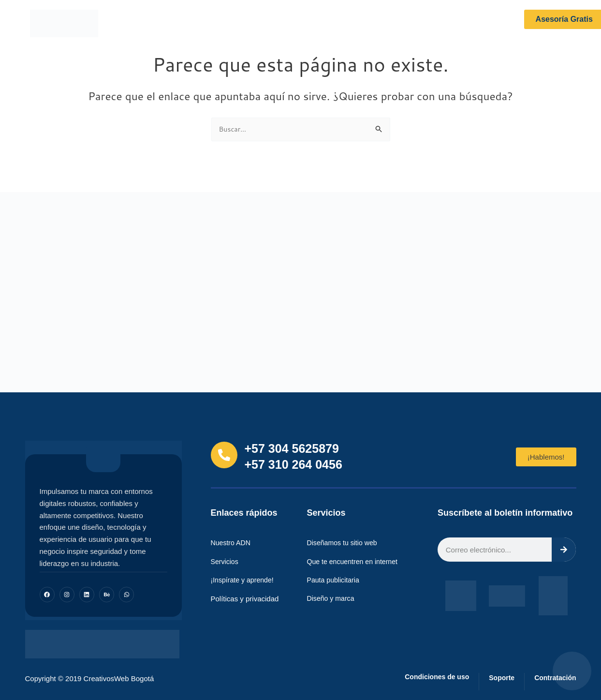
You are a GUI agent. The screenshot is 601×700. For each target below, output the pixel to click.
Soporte (494, 678)
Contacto (407, 23)
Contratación (552, 678)
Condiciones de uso (423, 677)
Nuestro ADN (201, 23)
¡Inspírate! (307, 23)
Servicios (256, 23)
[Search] (564, 551)
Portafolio (358, 23)
